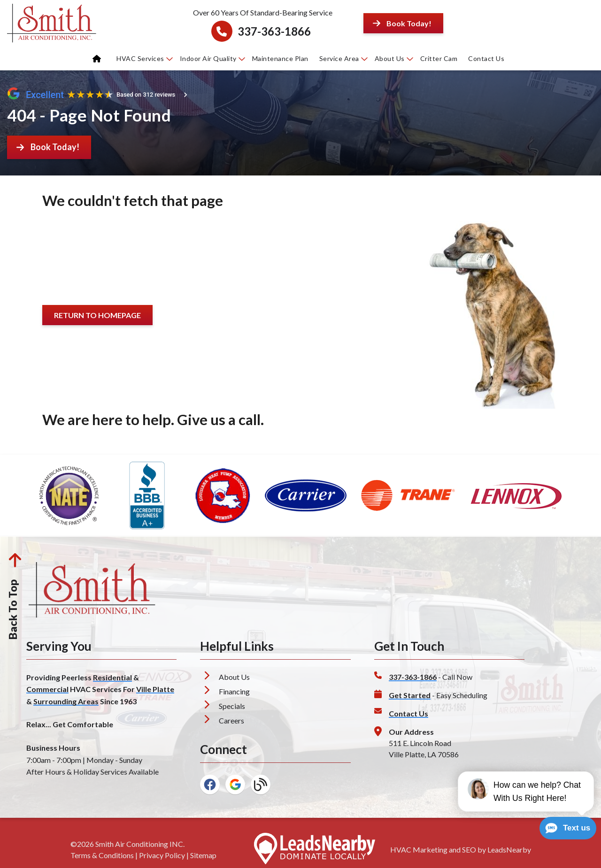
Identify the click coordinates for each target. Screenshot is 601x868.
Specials (232, 706)
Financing (234, 691)
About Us (394, 58)
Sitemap (203, 855)
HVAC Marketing (419, 849)
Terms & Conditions (102, 855)
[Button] (403, 23)
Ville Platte (155, 689)
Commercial (47, 689)
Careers (231, 720)
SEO (469, 849)
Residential (112, 677)
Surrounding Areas (66, 701)
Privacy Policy (162, 855)
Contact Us (486, 58)
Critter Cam (439, 58)
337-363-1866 (274, 31)
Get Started (410, 695)
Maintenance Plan (280, 58)
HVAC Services (145, 58)
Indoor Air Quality (212, 58)
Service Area (343, 58)
